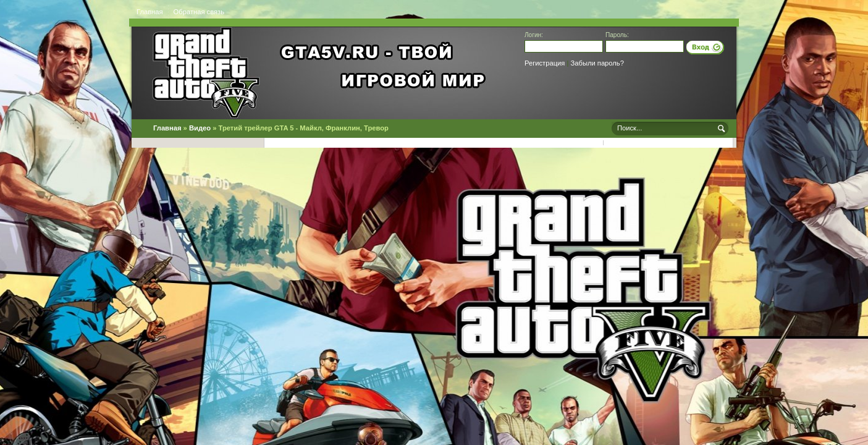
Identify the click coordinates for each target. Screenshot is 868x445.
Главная (150, 12)
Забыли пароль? (597, 63)
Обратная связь (199, 12)
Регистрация (545, 63)
